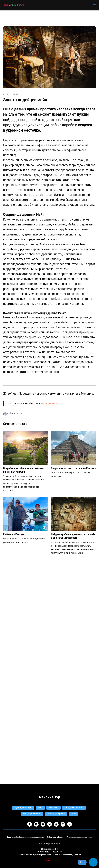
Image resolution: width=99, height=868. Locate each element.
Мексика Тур (49, 797)
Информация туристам (56, 814)
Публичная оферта (55, 837)
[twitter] (63, 824)
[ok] (56, 824)
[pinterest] (70, 824)
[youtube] (43, 824)
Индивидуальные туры (23, 808)
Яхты (40, 808)
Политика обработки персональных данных (25, 837)
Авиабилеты (53, 808)
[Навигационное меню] (95, 5)
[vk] (50, 824)
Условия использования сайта (80, 837)
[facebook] (30, 824)
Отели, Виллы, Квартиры (74, 808)
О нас (74, 814)
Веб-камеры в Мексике (32, 814)
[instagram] (36, 824)
